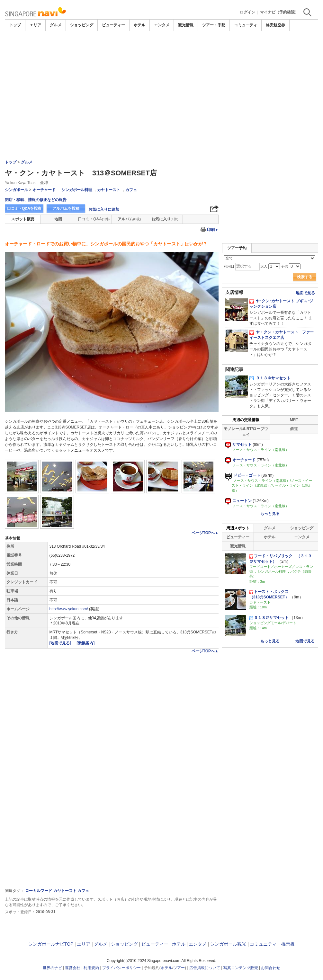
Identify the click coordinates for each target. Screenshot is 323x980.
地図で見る (305, 293)
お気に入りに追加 (104, 209)
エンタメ (162, 25)
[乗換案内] (85, 643)
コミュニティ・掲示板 (272, 944)
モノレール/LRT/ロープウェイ (246, 432)
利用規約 (91, 968)
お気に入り (165, 219)
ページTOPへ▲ (205, 533)
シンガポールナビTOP (51, 944)
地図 (58, 219)
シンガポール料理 (77, 190)
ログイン (247, 12)
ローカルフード (39, 891)
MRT (294, 420)
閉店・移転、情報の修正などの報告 (36, 200)
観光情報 (186, 25)
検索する (305, 277)
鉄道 (294, 429)
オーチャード (44, 190)
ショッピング (82, 25)
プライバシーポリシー (121, 968)
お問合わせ (271, 968)
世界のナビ (52, 968)
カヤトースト (109, 190)
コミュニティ (246, 25)
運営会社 (73, 968)
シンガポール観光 (228, 944)
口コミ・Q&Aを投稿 (24, 208)
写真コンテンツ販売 (241, 968)
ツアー (179, 968)
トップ (15, 25)
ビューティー (113, 25)
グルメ (56, 25)
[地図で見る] (61, 643)
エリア (35, 25)
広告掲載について (205, 968)
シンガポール (16, 190)
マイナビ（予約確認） (279, 12)
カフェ (131, 190)
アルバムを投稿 (66, 208)
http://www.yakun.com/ (69, 609)
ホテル (139, 25)
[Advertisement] (162, 49)
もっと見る (270, 514)
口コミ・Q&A (94, 219)
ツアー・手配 (214, 25)
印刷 (213, 230)
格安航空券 (275, 25)
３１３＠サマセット (270, 378)
